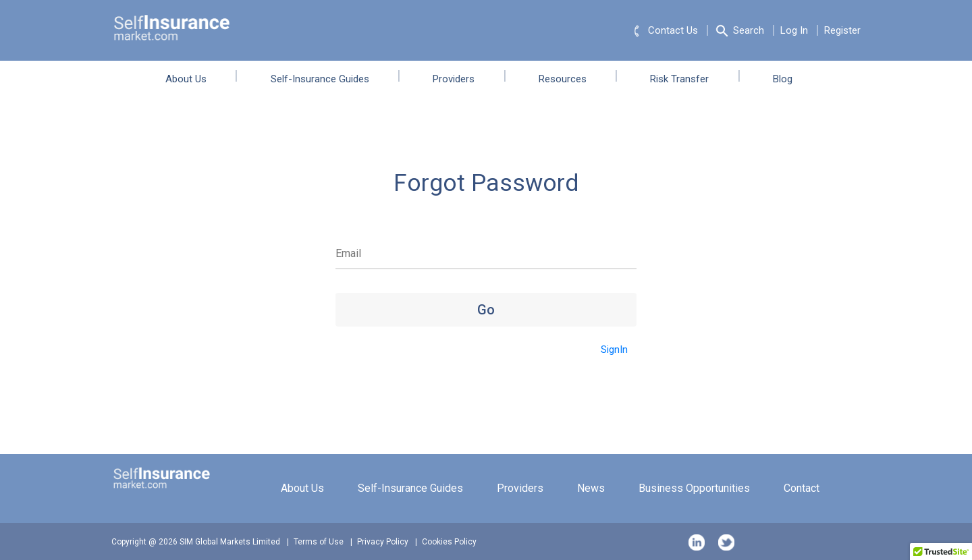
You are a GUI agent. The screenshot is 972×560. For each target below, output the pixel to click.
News (591, 488)
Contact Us (664, 31)
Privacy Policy (383, 542)
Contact (802, 488)
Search (739, 31)
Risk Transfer (689, 79)
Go (486, 310)
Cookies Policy (449, 542)
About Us (195, 79)
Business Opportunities (694, 488)
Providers (463, 79)
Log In (794, 30)
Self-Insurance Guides (329, 79)
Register (842, 30)
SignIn (614, 349)
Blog (792, 79)
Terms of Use (319, 542)
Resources (572, 79)
